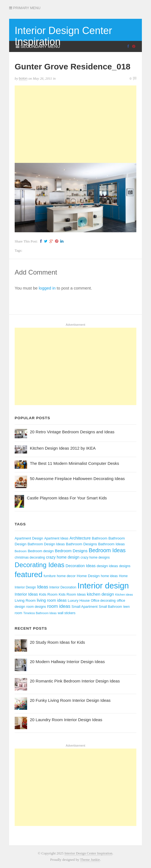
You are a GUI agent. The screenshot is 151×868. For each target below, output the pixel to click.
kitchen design (100, 594)
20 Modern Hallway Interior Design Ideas (67, 662)
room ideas (59, 606)
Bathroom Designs (81, 544)
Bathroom (100, 538)
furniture (50, 576)
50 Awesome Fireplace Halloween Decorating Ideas (77, 479)
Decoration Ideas (81, 566)
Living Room (25, 600)
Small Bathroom (110, 607)
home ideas (109, 576)
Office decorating (103, 601)
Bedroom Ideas (107, 550)
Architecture (80, 538)
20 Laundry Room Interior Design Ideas (66, 720)
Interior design (103, 586)
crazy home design (63, 557)
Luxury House (79, 600)
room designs (36, 607)
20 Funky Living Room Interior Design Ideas (70, 700)
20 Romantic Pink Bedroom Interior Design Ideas (75, 681)
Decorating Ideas (40, 565)
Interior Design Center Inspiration (63, 36)
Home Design (88, 576)
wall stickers (67, 613)
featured (29, 574)
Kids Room (48, 594)
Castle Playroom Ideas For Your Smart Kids (67, 498)
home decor (66, 576)
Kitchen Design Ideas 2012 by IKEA (63, 448)
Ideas (43, 587)
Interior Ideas (26, 594)
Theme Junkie (90, 860)
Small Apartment (85, 607)
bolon (23, 78)
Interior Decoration (63, 587)
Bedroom (21, 551)
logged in (47, 288)
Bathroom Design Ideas (46, 544)
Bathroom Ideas (111, 544)
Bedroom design (41, 551)
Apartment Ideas (56, 538)
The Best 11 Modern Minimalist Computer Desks (75, 463)
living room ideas (52, 600)
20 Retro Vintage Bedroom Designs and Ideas (72, 432)
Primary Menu (25, 8)
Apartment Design (29, 538)
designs (125, 566)
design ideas (107, 566)
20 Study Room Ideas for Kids (57, 642)
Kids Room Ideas (72, 594)
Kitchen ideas (124, 595)
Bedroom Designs (71, 551)
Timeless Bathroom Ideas (40, 613)
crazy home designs (95, 557)
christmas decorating (30, 557)
